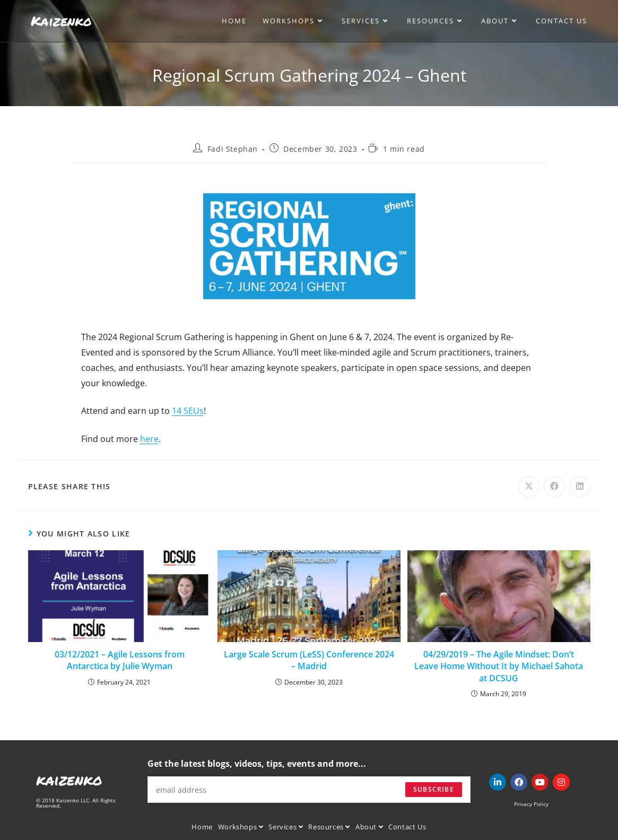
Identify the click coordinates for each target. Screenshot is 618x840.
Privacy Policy (531, 804)
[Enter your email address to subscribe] (309, 790)
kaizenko (69, 780)
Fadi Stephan (233, 149)
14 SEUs (188, 411)
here (149, 439)
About (369, 827)
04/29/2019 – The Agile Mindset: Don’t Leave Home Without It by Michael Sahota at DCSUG (499, 666)
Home (202, 827)
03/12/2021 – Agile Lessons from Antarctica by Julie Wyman (120, 660)
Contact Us (407, 827)
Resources (329, 827)
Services (286, 827)
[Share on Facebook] (554, 487)
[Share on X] (529, 487)
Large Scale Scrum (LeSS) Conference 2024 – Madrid (309, 660)
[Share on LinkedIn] (580, 487)
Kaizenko (61, 21)
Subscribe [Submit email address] (434, 789)
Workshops (241, 827)
